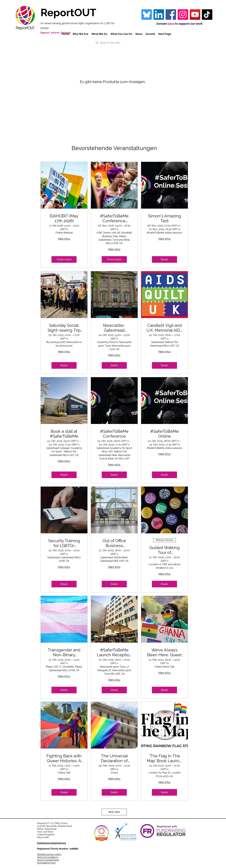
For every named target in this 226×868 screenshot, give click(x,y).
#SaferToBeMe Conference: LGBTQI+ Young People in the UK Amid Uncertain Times (114, 218)
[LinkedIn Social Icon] (159, 15)
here (171, 24)
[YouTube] (195, 15)
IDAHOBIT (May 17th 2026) (64, 218)
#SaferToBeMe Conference (114, 434)
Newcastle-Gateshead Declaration (114, 328)
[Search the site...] (113, 43)
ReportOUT (68, 12)
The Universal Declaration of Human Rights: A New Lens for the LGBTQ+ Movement (114, 758)
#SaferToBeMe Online (165, 434)
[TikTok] (207, 15)
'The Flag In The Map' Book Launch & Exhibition (164, 758)
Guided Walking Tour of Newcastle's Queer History (164, 550)
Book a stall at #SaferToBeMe (64, 434)
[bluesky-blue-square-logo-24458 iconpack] (147, 15)
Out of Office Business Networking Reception (114, 543)
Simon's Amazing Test (164, 218)
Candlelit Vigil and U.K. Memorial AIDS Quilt (164, 328)
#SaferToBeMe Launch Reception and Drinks (114, 652)
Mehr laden (114, 812)
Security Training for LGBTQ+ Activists (64, 543)
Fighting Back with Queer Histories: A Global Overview (64, 758)
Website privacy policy (49, 854)
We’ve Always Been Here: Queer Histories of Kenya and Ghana (164, 652)
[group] (115, 86)
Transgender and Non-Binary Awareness (64, 652)
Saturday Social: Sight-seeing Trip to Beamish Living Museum (64, 328)
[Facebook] (171, 15)
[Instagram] (183, 15)
